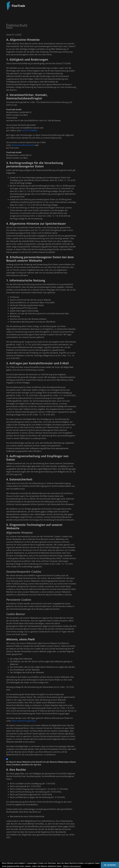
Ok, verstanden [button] (110, 865)
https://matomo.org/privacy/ (24, 721)
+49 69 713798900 (29, 131)
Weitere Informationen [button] (72, 866)
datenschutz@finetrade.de (23, 145)
